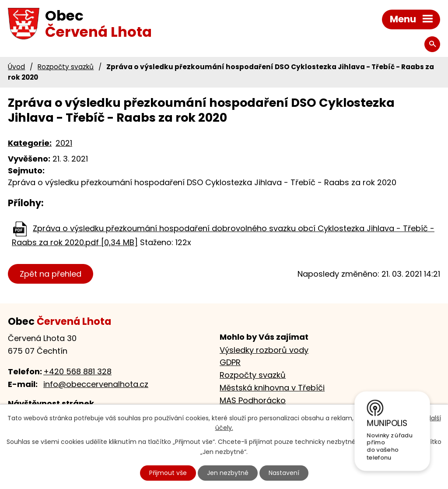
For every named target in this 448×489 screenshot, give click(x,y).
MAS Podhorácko (253, 400)
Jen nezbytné (228, 473)
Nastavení (284, 473)
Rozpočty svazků (66, 67)
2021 (64, 143)
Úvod (16, 67)
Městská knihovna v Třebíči (272, 388)
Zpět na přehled (51, 274)
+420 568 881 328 (77, 371)
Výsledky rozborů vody (264, 350)
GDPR (230, 362)
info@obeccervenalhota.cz (96, 384)
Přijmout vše (168, 473)
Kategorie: (30, 143)
